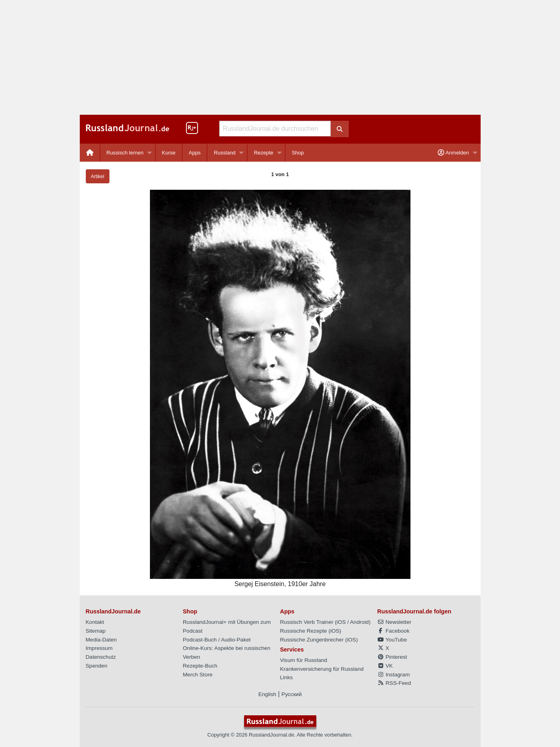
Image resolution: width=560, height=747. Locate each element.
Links (287, 677)
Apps (195, 153)
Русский (291, 694)
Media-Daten (101, 640)
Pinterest (392, 657)
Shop (298, 153)
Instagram (393, 675)
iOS (341, 622)
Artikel (98, 177)
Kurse (169, 153)
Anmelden (453, 153)
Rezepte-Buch (200, 666)
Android (359, 622)
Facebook (393, 631)
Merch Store (198, 675)
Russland (224, 153)
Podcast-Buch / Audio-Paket (217, 640)
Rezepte (263, 153)
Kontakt (95, 622)
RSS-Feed (394, 683)
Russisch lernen (125, 153)
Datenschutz (101, 657)
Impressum (99, 648)
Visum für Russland (304, 660)
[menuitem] (90, 153)
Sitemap (96, 631)
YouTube (392, 640)
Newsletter (394, 622)
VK (385, 666)
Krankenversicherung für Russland (322, 669)
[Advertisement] (280, 57)
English (267, 694)
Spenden (97, 666)
